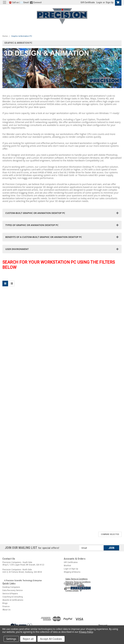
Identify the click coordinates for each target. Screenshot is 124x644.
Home (5, 36)
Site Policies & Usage (75, 585)
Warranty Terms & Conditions (78, 582)
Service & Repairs (10, 594)
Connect (37, 2)
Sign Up (110, 2)
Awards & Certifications (13, 600)
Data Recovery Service (13, 590)
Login (99, 2)
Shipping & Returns (72, 572)
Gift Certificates (71, 562)
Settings (11, 639)
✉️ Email (24, 2)
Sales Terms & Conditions (76, 579)
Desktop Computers (11, 587)
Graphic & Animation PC (22, 36)
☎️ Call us (14, 2)
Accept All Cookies (51, 639)
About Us (6, 610)
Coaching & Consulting (13, 597)
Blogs (5, 603)
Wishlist (67, 566)
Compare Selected (110, 534)
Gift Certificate (88, 2)
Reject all (28, 639)
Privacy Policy (86, 632)
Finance (6, 606)
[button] (95, 589)
